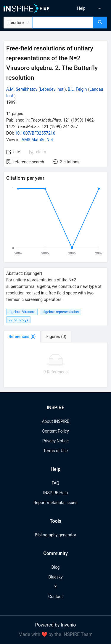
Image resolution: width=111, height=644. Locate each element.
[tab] (22, 337)
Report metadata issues (55, 503)
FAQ (55, 483)
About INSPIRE (55, 421)
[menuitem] (81, 8)
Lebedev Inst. (52, 89)
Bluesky (55, 577)
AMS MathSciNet (37, 140)
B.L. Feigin (77, 89)
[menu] (84, 8)
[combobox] (63, 23)
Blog (56, 567)
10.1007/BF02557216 (35, 133)
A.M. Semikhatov (22, 89)
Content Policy (55, 431)
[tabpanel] (55, 365)
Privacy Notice (55, 441)
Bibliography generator (55, 535)
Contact (55, 597)
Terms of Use (55, 451)
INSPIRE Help (55, 493)
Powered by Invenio (56, 625)
